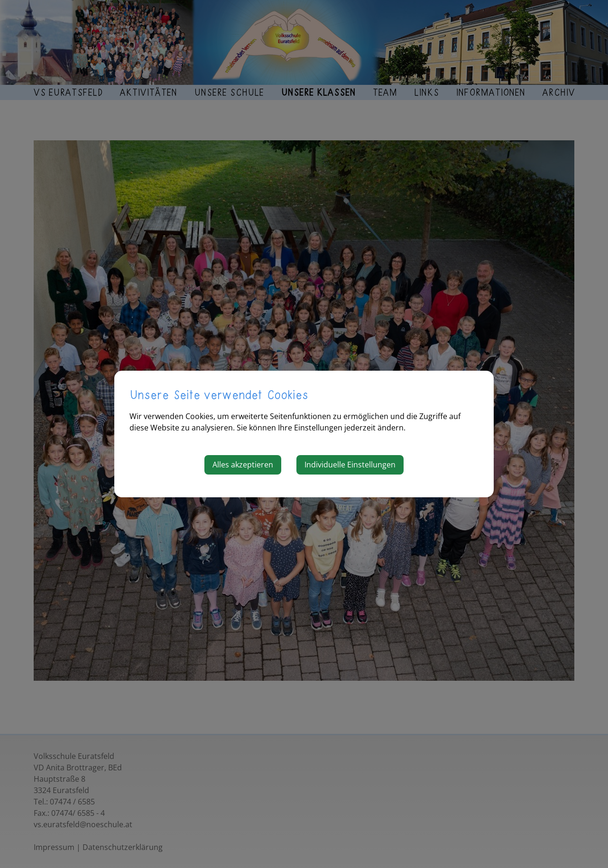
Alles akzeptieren (243, 465)
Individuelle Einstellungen (350, 465)
